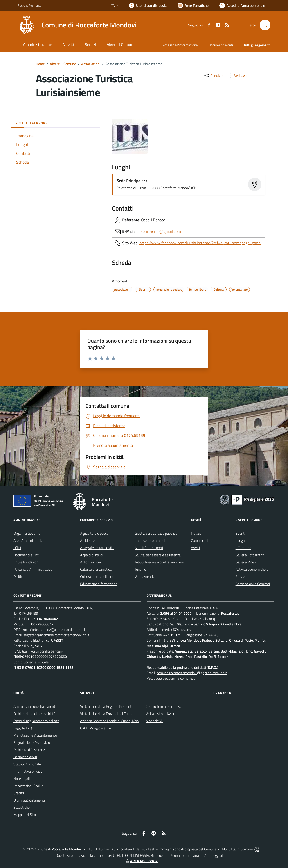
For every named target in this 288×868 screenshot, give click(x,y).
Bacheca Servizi (25, 757)
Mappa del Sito (25, 815)
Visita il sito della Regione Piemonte (107, 706)
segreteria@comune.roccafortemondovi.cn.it (56, 635)
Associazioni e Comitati (253, 584)
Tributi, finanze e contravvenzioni (159, 562)
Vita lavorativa (146, 577)
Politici (18, 577)
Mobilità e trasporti (149, 548)
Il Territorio (243, 548)
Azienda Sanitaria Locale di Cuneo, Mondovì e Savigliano (122, 721)
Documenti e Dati (26, 555)
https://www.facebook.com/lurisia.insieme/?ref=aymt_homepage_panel (200, 243)
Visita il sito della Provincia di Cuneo (107, 714)
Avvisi (195, 548)
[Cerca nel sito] (265, 25)
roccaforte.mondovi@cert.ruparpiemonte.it (55, 630)
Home (40, 64)
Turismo (140, 569)
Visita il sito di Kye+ (160, 714)
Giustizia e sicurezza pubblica (156, 533)
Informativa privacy (28, 771)
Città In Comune (241, 849)
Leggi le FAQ (23, 728)
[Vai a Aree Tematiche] (193, 5)
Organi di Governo (27, 533)
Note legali (22, 779)
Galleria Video (246, 562)
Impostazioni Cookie (28, 786)
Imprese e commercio (151, 540)
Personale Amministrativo (33, 569)
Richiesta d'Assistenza (30, 750)
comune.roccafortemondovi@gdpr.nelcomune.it (192, 673)
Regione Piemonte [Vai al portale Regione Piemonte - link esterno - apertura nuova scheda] (29, 5)
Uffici (17, 548)
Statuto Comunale (27, 764)
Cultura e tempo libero (97, 577)
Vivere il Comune (63, 64)
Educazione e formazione (99, 584)
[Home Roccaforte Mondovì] (77, 25)
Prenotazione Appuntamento (35, 735)
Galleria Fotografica (250, 555)
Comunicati (199, 540)
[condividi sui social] (214, 76)
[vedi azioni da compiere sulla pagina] (239, 76)
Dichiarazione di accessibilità (34, 714)
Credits (19, 793)
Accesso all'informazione (180, 45)
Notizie (196, 533)
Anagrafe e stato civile (97, 548)
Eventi (240, 533)
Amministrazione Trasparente (35, 706)
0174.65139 (29, 613)
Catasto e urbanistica (96, 569)
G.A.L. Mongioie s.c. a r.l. (98, 728)
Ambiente (87, 540)
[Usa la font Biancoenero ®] (148, 5)
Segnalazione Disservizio (32, 742)
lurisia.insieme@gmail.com (158, 231)
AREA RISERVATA (141, 861)
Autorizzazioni (90, 562)
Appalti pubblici (91, 555)
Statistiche (22, 807)
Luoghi (241, 540)
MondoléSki (155, 721)
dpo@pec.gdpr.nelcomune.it (174, 678)
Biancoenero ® (162, 855)
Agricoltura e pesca (94, 533)
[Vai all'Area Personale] (242, 5)
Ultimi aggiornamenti (29, 800)
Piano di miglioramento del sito (36, 721)
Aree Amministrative (29, 540)
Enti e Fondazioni (26, 562)
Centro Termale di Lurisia (164, 706)
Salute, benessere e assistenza (158, 555)
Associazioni (91, 64)
